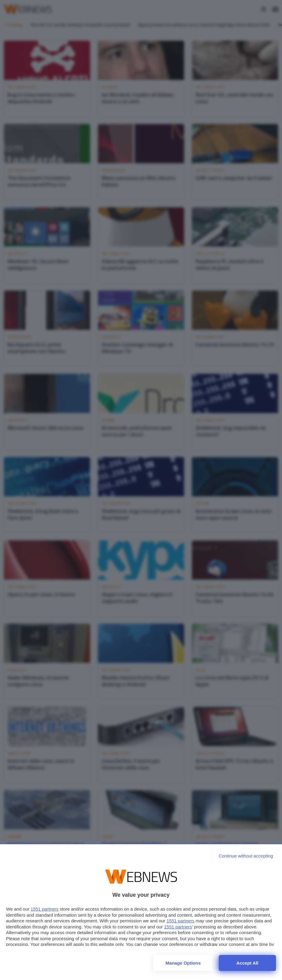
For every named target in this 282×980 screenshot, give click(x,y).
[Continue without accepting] (246, 856)
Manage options (183, 963)
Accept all (248, 963)
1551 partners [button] (44, 909)
